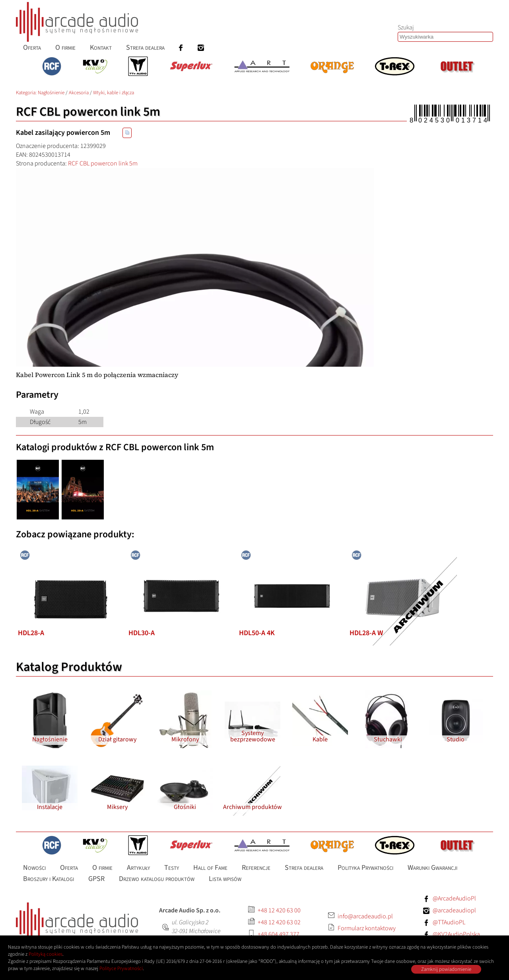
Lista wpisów (225, 879)
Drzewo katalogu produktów (157, 879)
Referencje (256, 868)
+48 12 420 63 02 (279, 922)
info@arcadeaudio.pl (365, 916)
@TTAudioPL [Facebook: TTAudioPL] (449, 922)
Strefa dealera (304, 868)
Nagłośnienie (51, 93)
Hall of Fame (210, 868)
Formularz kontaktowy (367, 928)
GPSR (96, 879)
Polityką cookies (46, 954)
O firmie (102, 868)
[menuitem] (181, 48)
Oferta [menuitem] (32, 48)
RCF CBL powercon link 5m (103, 163)
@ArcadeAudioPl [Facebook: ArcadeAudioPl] (454, 898)
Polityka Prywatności (365, 868)
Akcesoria (79, 93)
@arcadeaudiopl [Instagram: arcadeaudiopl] (454, 910)
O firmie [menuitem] (65, 48)
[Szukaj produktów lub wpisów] (445, 37)
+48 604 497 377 (279, 934)
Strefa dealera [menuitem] (145, 48)
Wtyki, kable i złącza (114, 93)
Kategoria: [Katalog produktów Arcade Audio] (27, 93)
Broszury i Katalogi (49, 879)
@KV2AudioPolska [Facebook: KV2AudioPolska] (456, 934)
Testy (172, 868)
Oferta (69, 868)
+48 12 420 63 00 (279, 910)
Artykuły (138, 868)
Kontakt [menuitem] (101, 48)
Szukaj (406, 27)
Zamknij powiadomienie (446, 969)
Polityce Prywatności (121, 968)
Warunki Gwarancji (432, 868)
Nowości (34, 868)
